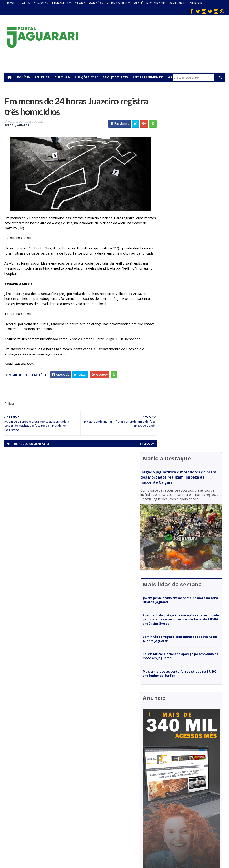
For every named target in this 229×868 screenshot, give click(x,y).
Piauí (138, 3)
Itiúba (54, 804)
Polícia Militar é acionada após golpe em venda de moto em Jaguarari (188, 294)
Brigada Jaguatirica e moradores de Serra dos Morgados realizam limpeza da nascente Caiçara (188, 120)
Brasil (10, 3)
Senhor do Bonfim (57, 838)
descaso (56, 785)
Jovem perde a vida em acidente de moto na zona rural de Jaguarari (187, 234)
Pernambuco (118, 3)
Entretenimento (148, 77)
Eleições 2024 (87, 77)
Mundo (55, 817)
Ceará (80, 3)
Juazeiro (56, 811)
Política (43, 77)
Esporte (122, 802)
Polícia (24, 77)
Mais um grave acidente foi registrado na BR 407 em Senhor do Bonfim (189, 311)
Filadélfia (56, 791)
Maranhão (62, 3)
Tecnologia (58, 847)
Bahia (25, 3)
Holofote (56, 798)
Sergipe (197, 3)
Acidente (57, 778)
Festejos (123, 808)
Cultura (63, 77)
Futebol (122, 814)
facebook (139, 450)
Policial (121, 821)
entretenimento (127, 793)
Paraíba (96, 3)
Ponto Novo (58, 830)
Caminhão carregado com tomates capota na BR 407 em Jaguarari (187, 277)
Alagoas (41, 3)
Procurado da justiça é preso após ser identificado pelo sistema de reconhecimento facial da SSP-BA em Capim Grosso (188, 255)
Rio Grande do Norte (166, 3)
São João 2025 (116, 77)
